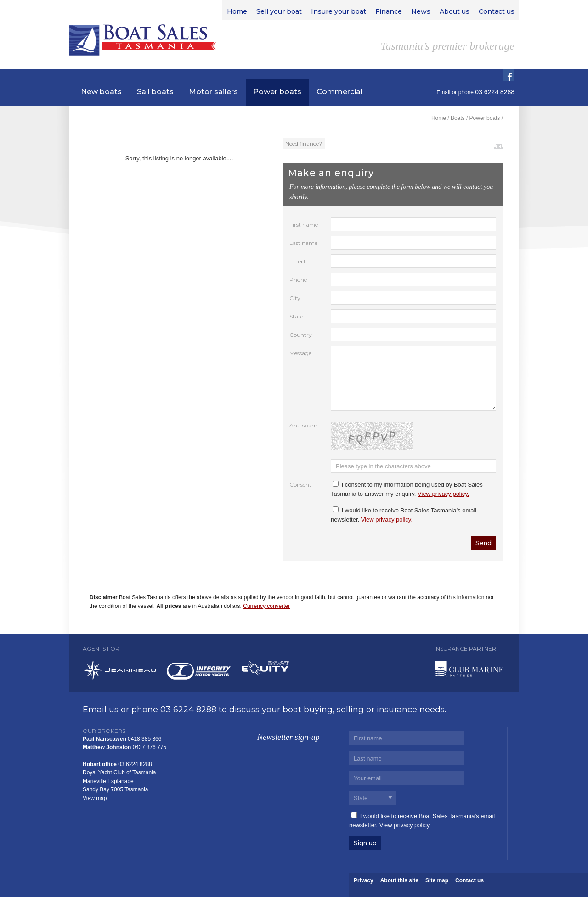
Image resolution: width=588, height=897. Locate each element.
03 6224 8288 (188, 710)
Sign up (365, 843)
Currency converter (266, 606)
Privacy (364, 880)
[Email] (407, 778)
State (296, 316)
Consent (300, 485)
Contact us (469, 880)
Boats (458, 118)
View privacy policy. (443, 494)
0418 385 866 (144, 739)
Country (301, 335)
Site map (437, 880)
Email (443, 92)
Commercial (339, 92)
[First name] (407, 738)
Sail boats (155, 92)
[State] (373, 798)
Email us (101, 710)
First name (304, 224)
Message (300, 353)
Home (439, 118)
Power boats (277, 92)
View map (95, 798)
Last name (303, 243)
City (295, 298)
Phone (298, 280)
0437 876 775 (150, 747)
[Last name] (407, 758)
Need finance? (304, 144)
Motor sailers (213, 92)
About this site (399, 880)
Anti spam (303, 425)
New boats (101, 92)
